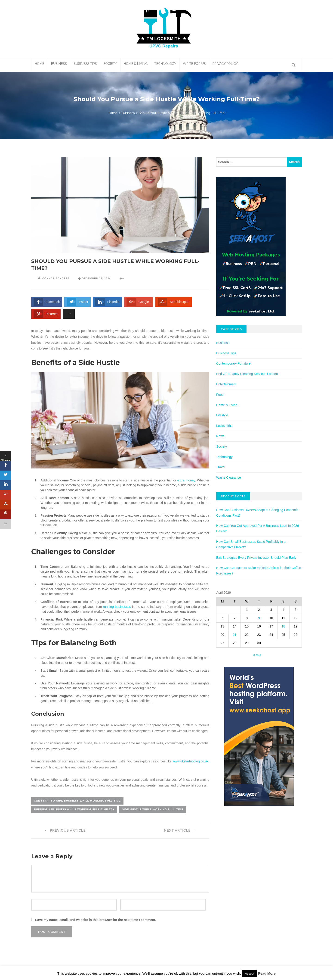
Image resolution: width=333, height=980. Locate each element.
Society (110, 64)
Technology (165, 64)
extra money (186, 480)
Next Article (181, 830)
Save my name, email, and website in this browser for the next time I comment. (96, 920)
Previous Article (64, 830)
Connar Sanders (56, 278)
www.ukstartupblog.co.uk (190, 761)
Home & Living (136, 64)
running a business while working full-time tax (74, 809)
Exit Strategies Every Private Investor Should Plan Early (256, 558)
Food (220, 395)
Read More (267, 973)
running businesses (117, 607)
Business (59, 64)
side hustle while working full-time (153, 809)
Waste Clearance (229, 478)
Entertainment (226, 384)
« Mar (257, 655)
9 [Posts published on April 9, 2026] (259, 618)
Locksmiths (224, 426)
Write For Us (194, 64)
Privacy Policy (225, 64)
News (220, 436)
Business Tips (85, 64)
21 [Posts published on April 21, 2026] (235, 635)
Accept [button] (250, 974)
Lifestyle (222, 415)
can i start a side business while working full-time (77, 801)
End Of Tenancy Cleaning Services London (247, 374)
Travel (221, 467)
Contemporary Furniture (233, 363)
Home (40, 64)
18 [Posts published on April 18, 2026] (284, 626)
